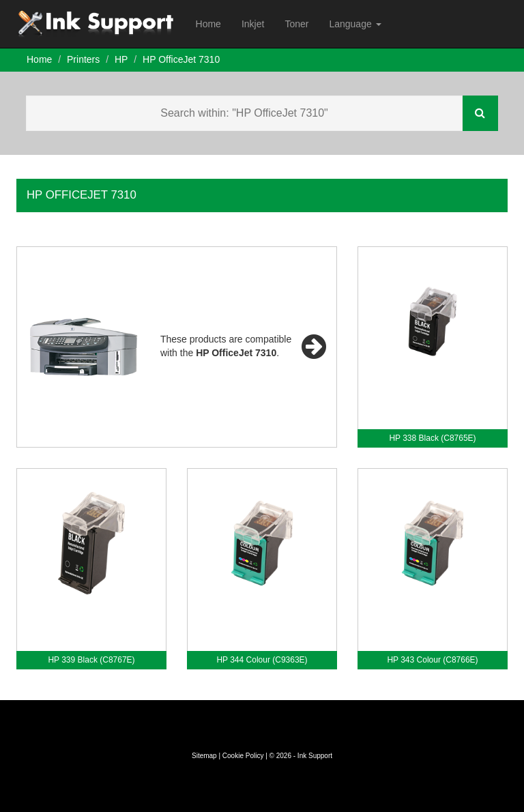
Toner (296, 24)
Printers (83, 59)
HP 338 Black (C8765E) (432, 438)
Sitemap (204, 756)
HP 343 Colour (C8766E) (432, 660)
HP (121, 59)
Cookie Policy (243, 756)
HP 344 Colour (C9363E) (262, 660)
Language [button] (355, 24)
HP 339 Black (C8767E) (91, 660)
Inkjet (253, 24)
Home (208, 24)
